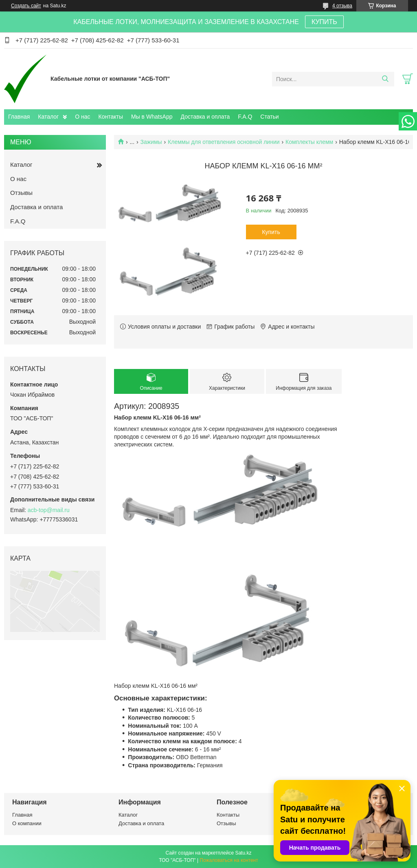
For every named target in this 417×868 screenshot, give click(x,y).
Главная (19, 117)
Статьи (269, 117)
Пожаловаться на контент (229, 860)
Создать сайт (26, 6)
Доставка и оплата (205, 117)
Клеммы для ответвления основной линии (224, 142)
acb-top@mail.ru (49, 510)
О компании (27, 823)
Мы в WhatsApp (152, 117)
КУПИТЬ (324, 22)
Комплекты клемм (309, 142)
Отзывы (21, 193)
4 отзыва (342, 6)
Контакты (111, 117)
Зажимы (151, 142)
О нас (82, 117)
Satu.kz (243, 853)
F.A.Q (245, 117)
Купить (271, 232)
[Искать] (385, 79)
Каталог (48, 117)
